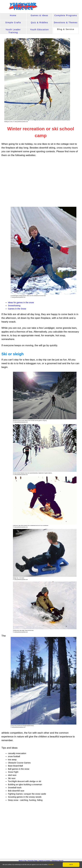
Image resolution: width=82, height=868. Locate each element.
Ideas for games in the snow (21, 302)
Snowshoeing (14, 305)
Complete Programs (66, 15)
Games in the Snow (17, 308)
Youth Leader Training (13, 31)
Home (13, 15)
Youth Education (39, 30)
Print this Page (33, 860)
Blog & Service (66, 29)
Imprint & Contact (45, 860)
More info (51, 865)
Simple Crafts (13, 22)
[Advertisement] (36, 181)
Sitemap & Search (57, 860)
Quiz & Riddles (39, 22)
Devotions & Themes (66, 22)
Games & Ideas (39, 15)
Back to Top (23, 860)
